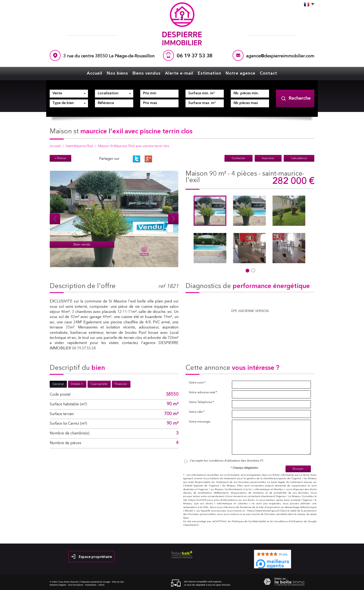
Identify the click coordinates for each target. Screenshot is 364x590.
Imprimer (268, 158)
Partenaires (91, 585)
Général (58, 384)
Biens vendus (147, 73)
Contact (268, 73)
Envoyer (298, 469)
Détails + (77, 384)
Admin (101, 585)
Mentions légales (58, 585)
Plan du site (118, 582)
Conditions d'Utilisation (289, 522)
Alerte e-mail (179, 73)
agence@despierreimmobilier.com (280, 56)
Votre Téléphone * (201, 402)
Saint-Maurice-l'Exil (79, 146)
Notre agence (240, 73)
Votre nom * (197, 383)
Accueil (95, 73)
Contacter (239, 158)
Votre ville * (197, 412)
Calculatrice (299, 158)
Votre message (200, 422)
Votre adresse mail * (203, 392)
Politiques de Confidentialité (249, 522)
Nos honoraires (76, 585)
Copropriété (99, 384)
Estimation (210, 73)
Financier (121, 384)
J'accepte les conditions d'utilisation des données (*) (226, 461)
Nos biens (117, 73)
